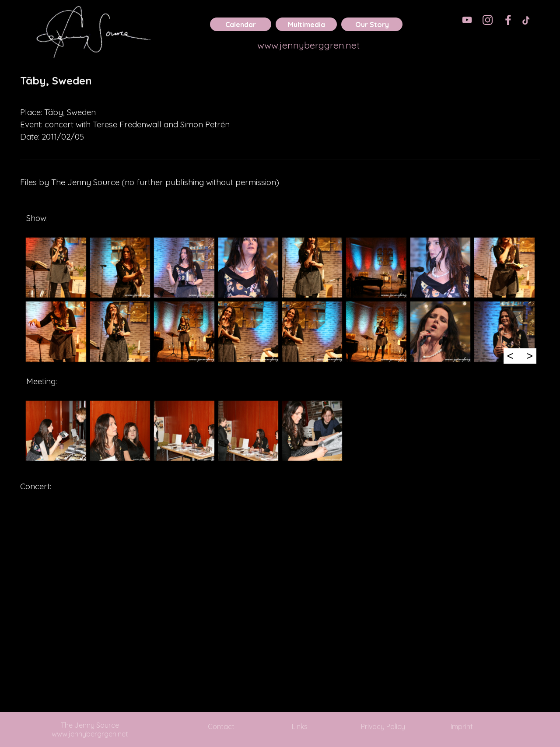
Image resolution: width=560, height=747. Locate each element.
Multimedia (306, 25)
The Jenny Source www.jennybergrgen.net (90, 729)
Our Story (372, 25)
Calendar (241, 25)
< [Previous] (510, 356)
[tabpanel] (280, 87)
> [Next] (530, 356)
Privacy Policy (383, 726)
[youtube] (467, 20)
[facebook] (508, 20)
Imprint (462, 726)
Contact (221, 726)
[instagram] (488, 20)
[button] (56, 267)
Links (300, 726)
